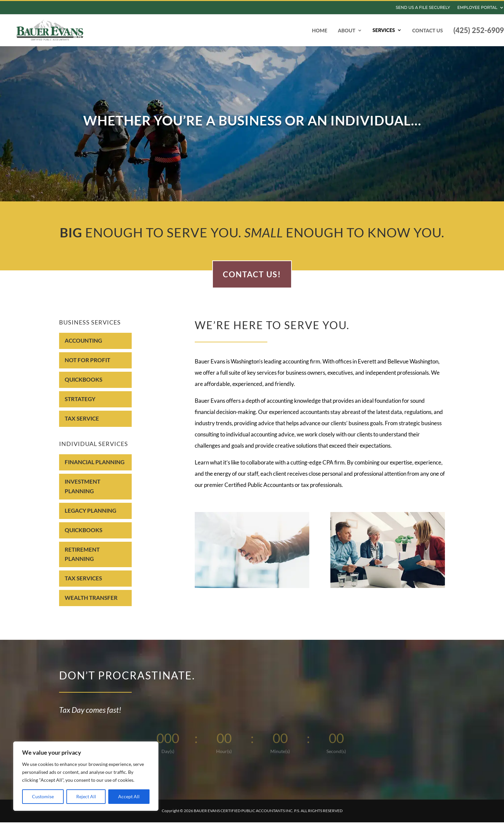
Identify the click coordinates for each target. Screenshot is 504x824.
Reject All (86, 796)
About (347, 30)
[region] (86, 776)
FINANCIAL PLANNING (95, 465)
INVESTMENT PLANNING (83, 490)
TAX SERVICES (83, 582)
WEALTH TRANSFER (91, 601)
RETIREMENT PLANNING (82, 558)
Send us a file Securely (423, 8)
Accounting (83, 344)
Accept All (129, 796)
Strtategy (80, 402)
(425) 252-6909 (479, 30)
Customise (43, 796)
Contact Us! (252, 277)
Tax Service (82, 422)
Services (384, 30)
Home (320, 30)
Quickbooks (84, 383)
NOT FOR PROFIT (87, 363)
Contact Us (428, 30)
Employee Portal (477, 8)
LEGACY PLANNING (90, 514)
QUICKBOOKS (84, 533)
